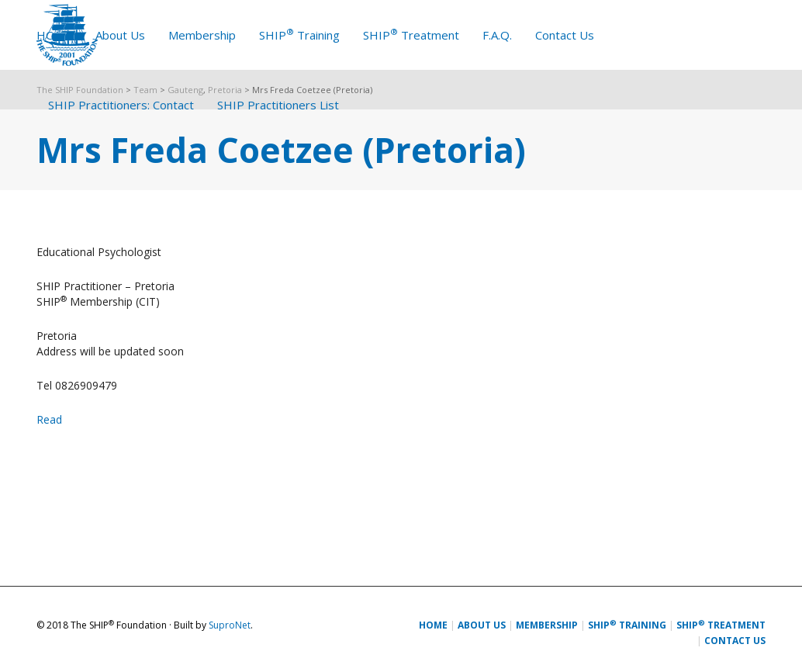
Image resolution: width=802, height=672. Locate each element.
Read (49, 419)
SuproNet (230, 625)
